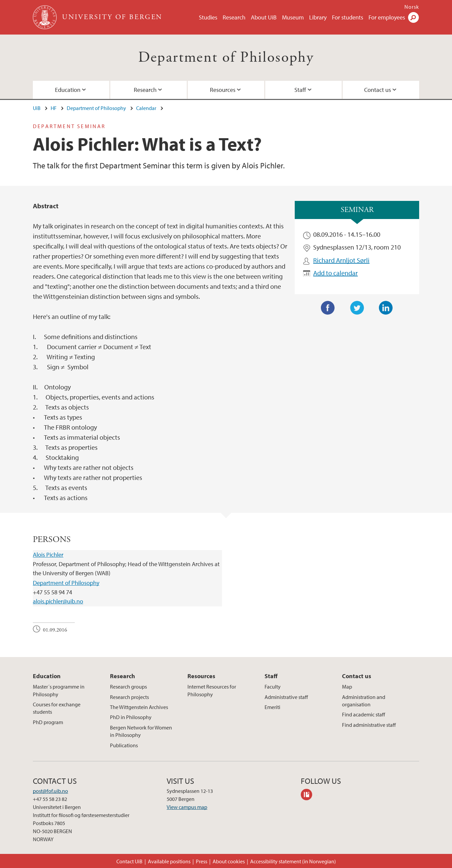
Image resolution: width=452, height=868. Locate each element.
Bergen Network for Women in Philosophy (141, 731)
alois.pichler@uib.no (58, 601)
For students (348, 17)
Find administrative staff (369, 725)
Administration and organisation (364, 701)
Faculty (273, 687)
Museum (293, 17)
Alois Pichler (48, 555)
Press (202, 861)
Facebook (328, 308)
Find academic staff (363, 714)
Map (347, 687)
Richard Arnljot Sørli (341, 260)
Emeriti (272, 707)
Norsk (412, 7)
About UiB (264, 17)
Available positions (169, 861)
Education (68, 90)
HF (54, 108)
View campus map (187, 807)
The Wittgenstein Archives (139, 707)
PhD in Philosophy (131, 717)
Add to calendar (335, 273)
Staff (300, 90)
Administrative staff (286, 697)
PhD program (48, 722)
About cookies (229, 861)
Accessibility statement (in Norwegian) (293, 861)
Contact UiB (129, 861)
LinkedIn (386, 308)
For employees (387, 17)
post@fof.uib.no (50, 791)
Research (234, 17)
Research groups (128, 687)
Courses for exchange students (57, 708)
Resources (223, 90)
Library (318, 17)
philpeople (309, 796)
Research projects (129, 697)
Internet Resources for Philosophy (212, 690)
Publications (124, 745)
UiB (37, 108)
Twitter (357, 308)
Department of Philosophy (226, 58)
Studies (208, 17)
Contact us (378, 90)
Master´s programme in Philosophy (59, 690)
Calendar (146, 108)
